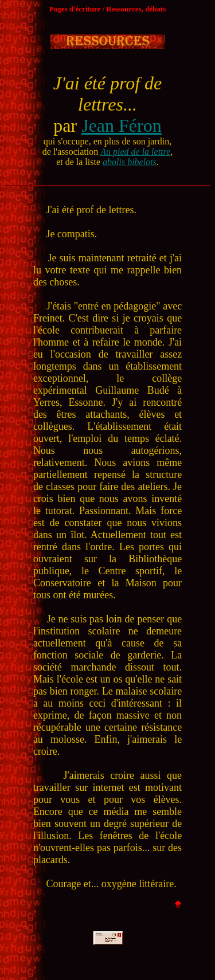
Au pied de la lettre (135, 152)
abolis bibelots (130, 162)
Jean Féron (122, 126)
